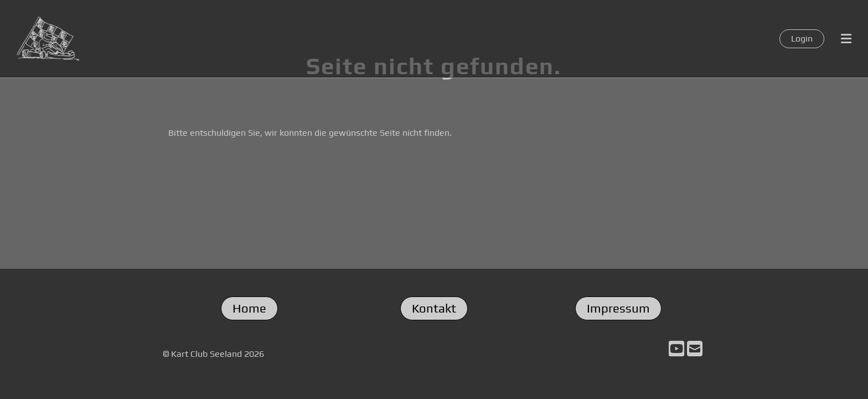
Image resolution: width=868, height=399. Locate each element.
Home (249, 308)
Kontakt (434, 308)
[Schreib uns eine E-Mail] (695, 349)
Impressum (618, 308)
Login (802, 39)
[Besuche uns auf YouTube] (676, 349)
